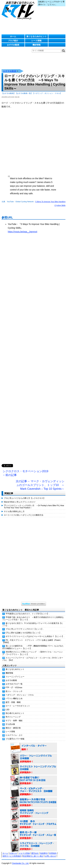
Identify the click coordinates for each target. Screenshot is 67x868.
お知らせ (13, 853)
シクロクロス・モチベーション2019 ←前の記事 (25, 473)
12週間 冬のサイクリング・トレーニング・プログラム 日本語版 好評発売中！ (34, 824)
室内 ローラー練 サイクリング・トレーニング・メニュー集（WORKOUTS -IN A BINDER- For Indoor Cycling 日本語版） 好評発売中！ (34, 835)
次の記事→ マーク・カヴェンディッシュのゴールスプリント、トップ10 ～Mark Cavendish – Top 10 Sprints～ (40, 485)
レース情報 (36, 41)
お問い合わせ (50, 856)
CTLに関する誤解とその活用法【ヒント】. (24, 633)
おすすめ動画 (13, 45)
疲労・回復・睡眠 (13, 702)
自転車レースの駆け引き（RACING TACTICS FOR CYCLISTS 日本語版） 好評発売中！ (34, 803)
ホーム (13, 36)
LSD (7, 710)
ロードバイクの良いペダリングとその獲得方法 (24, 515)
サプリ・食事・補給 (14, 721)
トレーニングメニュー (15, 677)
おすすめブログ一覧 (14, 684)
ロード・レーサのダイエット (18, 706)
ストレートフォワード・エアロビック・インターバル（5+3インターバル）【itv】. (33, 659)
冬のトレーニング (13, 717)
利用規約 (53, 853)
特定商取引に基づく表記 (33, 856)
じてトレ (19, 10)
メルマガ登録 (24, 853)
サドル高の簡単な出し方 (14, 511)
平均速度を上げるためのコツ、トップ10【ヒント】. (28, 614)
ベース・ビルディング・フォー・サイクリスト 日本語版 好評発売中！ (34, 792)
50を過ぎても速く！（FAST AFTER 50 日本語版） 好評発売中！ (34, 781)
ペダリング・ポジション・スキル (20, 695)
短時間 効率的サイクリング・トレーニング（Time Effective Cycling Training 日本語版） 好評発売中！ (34, 814)
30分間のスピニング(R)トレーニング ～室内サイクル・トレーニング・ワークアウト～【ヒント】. (33, 653)
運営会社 (35, 853)
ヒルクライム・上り (14, 735)
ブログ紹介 (13, 41)
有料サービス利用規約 (12, 856)
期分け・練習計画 (13, 728)
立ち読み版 (10, 724)
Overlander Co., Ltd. (20, 863)
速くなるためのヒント (37, 36)
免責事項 (44, 853)
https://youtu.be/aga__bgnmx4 (22, 232)
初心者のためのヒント (15, 713)
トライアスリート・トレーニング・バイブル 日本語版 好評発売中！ (34, 846)
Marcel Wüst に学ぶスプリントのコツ (20, 502)
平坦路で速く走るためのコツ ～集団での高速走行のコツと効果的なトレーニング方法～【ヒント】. (33, 618)
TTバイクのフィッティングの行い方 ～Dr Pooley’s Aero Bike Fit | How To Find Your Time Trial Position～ (34, 507)
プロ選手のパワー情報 (15, 739)
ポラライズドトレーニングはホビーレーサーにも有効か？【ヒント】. (35, 636)
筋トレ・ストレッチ (14, 691)
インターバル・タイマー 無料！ (34, 748)
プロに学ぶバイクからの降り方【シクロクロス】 (25, 498)
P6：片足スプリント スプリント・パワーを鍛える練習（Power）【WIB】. (32, 641)
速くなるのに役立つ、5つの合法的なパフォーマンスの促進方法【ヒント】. (33, 624)
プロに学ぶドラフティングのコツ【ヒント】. (25, 629)
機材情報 (37, 45)
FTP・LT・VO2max (14, 688)
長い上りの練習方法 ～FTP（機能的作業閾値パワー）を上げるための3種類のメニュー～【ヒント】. (33, 647)
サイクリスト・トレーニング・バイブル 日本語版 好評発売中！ (34, 770)
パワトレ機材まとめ (14, 699)
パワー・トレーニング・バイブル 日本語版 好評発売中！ (34, 759)
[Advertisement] (33, 352)
